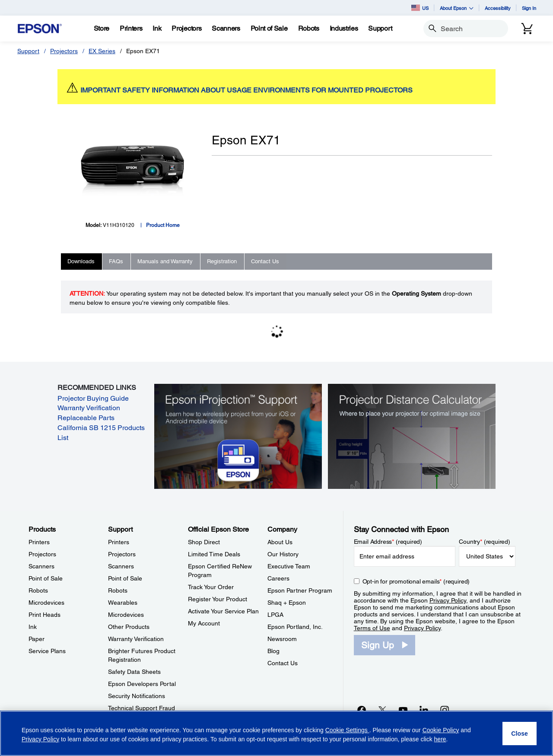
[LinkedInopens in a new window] (424, 710)
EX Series (102, 51)
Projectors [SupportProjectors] (122, 554)
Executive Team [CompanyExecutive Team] (289, 566)
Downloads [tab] (81, 261)
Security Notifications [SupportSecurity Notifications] (137, 696)
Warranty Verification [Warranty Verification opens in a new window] (89, 408)
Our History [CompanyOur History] (283, 554)
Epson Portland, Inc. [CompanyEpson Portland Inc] (295, 627)
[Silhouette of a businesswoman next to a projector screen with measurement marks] (412, 436)
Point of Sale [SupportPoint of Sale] (125, 578)
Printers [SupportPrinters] (119, 542)
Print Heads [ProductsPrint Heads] (44, 615)
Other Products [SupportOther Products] (129, 627)
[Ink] (157, 29)
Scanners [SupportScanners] (121, 566)
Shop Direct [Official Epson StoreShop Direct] (204, 542)
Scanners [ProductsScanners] (41, 566)
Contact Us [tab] (265, 261)
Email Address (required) (388, 542)
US (420, 8)
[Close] (520, 734)
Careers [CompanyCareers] (278, 578)
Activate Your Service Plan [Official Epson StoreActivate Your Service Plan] (223, 611)
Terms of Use (372, 628)
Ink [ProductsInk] (33, 627)
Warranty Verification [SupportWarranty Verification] (136, 639)
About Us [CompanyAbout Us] (280, 542)
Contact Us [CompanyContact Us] (283, 663)
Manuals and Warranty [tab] (165, 261)
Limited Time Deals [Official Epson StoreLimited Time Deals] (214, 554)
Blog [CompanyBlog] (273, 651)
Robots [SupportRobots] (118, 590)
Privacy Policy (448, 600)
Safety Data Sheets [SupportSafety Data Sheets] (134, 672)
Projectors (64, 51)
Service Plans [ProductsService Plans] (47, 651)
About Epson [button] (457, 8)
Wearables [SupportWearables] (123, 603)
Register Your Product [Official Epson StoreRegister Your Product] (218, 599)
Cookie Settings (347, 730)
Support (28, 51)
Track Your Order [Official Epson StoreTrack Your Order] (211, 587)
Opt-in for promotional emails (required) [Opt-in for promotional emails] (416, 581)
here (440, 739)
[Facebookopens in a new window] (362, 710)
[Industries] (344, 29)
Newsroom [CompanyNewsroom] (282, 639)
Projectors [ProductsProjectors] (42, 554)
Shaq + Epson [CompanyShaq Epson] (287, 603)
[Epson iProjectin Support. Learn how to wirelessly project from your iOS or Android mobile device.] (238, 436)
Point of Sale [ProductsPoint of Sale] (46, 578)
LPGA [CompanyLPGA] (275, 615)
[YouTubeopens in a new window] (403, 710)
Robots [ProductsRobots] (38, 590)
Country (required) (485, 542)
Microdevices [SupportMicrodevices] (126, 615)
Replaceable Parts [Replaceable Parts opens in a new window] (86, 418)
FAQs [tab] (116, 261)
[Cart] (527, 29)
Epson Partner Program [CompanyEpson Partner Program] (300, 590)
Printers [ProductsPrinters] (39, 542)
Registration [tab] (222, 261)
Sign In (529, 8)
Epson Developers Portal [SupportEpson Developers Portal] (142, 684)
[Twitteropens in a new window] (382, 710)
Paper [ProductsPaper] (37, 639)
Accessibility (498, 8)
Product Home (163, 225)
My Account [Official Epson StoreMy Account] (204, 623)
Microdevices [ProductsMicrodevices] (46, 603)
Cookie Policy (441, 730)
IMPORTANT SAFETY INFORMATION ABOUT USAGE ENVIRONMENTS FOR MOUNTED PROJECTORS (246, 90)
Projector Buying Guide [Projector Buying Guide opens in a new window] (93, 398)
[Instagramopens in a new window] (445, 710)
